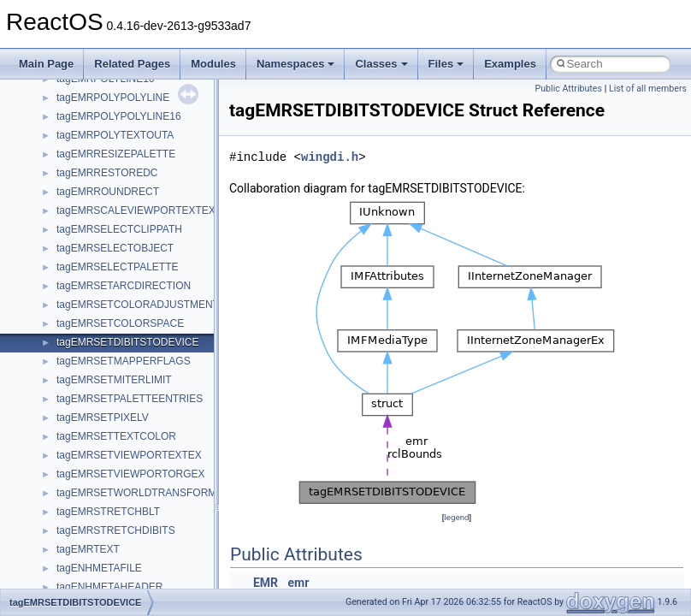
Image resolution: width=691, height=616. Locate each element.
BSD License (59, 338)
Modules (213, 64)
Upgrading (53, 112)
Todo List (50, 376)
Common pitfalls (66, 187)
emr (299, 583)
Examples (510, 64)
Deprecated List (65, 394)
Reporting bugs (64, 225)
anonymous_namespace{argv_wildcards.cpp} (159, 583)
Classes (381, 64)
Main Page (46, 64)
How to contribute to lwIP (86, 150)
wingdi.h (330, 157)
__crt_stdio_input (95, 489)
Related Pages (132, 64)
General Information (74, 357)
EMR (266, 583)
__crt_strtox (83, 526)
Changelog (54, 131)
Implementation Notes (79, 319)
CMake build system (75, 169)
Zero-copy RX (61, 244)
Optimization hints (70, 300)
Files (446, 64)
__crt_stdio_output (99, 507)
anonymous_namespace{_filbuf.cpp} (139, 564)
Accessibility (84, 545)
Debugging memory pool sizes (98, 206)
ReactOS (36, 93)
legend (456, 517)
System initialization (74, 263)
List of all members (648, 89)
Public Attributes (568, 89)
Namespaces (296, 64)
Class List (65, 470)
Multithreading (61, 281)
